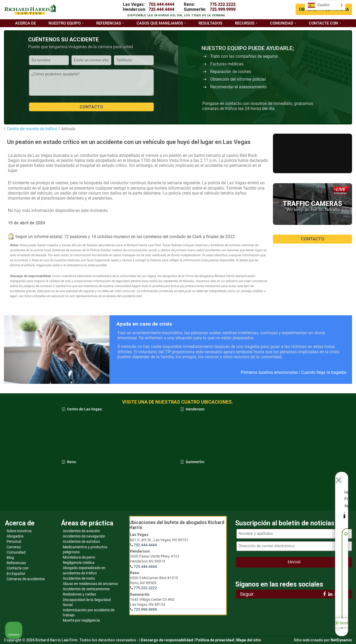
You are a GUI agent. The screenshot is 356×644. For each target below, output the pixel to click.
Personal (14, 541)
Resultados (210, 23)
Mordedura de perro (79, 557)
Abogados (15, 536)
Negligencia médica (79, 563)
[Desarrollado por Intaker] (311, 633)
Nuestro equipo (65, 23)
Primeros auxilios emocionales (269, 372)
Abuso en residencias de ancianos (90, 584)
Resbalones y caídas (79, 594)
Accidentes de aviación (81, 531)
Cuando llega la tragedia (324, 372)
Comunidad (282, 23)
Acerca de (25, 23)
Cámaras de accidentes (26, 579)
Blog (10, 558)
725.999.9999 (223, 9)
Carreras (14, 547)
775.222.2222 (223, 4)
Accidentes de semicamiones (86, 589)
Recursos (245, 23)
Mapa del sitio (249, 640)
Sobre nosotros (19, 531)
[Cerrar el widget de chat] (339, 476)
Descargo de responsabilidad (167, 640)
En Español (16, 574)
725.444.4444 (161, 9)
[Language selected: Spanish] (325, 5)
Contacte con (323, 23)
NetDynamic (341, 640)
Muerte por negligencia (81, 620)
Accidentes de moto (79, 578)
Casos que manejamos (160, 23)
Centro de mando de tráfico (32, 129)
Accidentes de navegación (84, 536)
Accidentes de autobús (81, 541)
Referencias (109, 23)
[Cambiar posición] (328, 476)
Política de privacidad (215, 640)
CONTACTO (313, 239)
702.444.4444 (161, 4)
